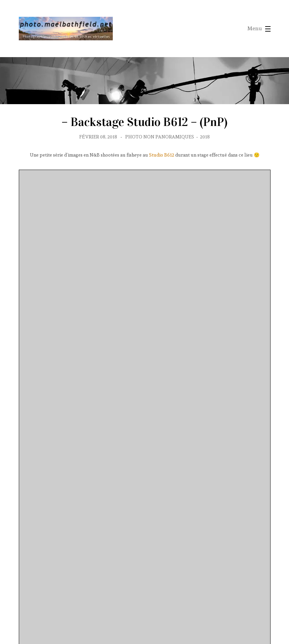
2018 (205, 184)
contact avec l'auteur (65, 626)
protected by (37, 579)
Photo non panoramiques (160, 184)
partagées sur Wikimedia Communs (52, 612)
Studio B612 (162, 202)
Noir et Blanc (253, 525)
